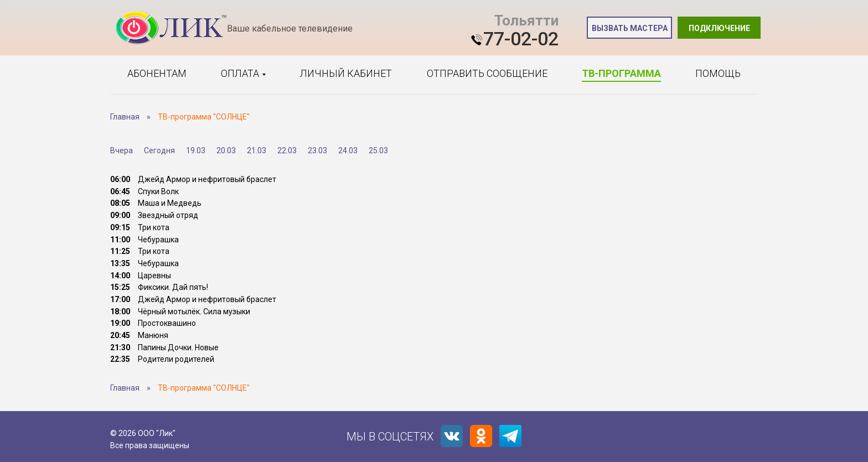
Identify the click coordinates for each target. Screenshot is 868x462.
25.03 (378, 150)
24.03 (348, 150)
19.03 (196, 150)
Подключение (719, 28)
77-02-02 (521, 39)
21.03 (257, 150)
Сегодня (159, 150)
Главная (125, 117)
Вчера (122, 150)
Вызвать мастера (630, 28)
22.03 (287, 150)
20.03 (226, 150)
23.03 (317, 150)
